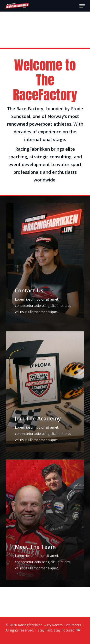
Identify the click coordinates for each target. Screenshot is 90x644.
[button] (82, 6)
